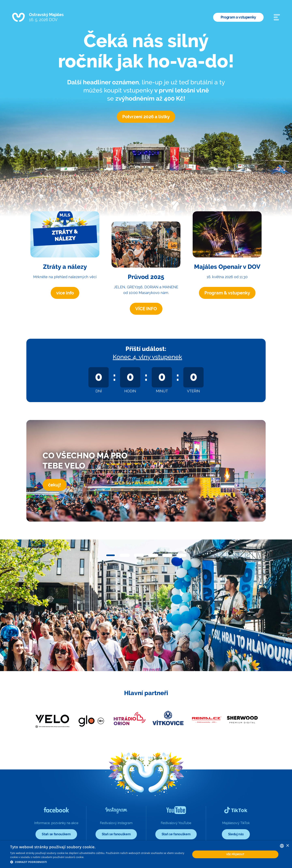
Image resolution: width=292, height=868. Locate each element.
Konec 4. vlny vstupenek (147, 357)
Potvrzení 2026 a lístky (146, 117)
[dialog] (146, 854)
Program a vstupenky (238, 17)
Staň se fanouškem (56, 834)
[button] (111, 555)
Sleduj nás (236, 834)
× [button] (287, 846)
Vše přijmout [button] (235, 854)
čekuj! (55, 485)
